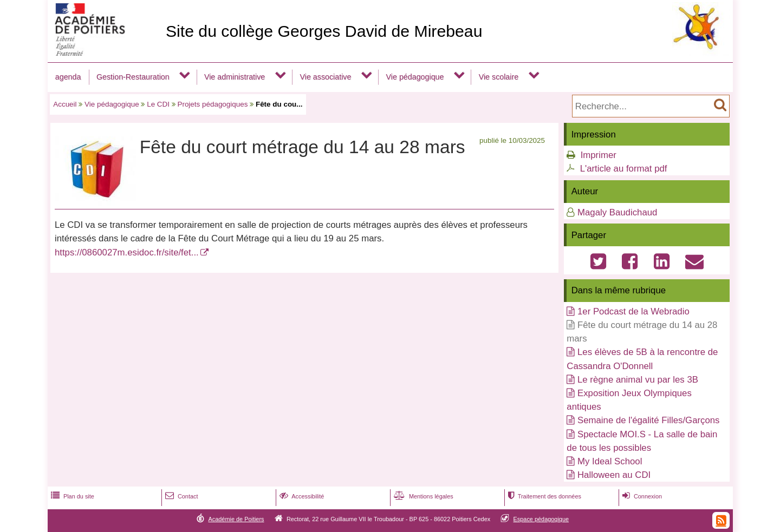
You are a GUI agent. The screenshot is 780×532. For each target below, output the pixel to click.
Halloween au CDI (614, 475)
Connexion (641, 496)
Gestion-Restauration (133, 77)
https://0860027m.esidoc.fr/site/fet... (127, 252)
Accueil (65, 104)
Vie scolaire (499, 77)
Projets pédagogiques (212, 104)
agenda (68, 77)
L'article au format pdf (624, 169)
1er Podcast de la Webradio (633, 311)
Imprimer (599, 155)
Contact (181, 496)
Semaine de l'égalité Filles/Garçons (649, 420)
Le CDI (158, 104)
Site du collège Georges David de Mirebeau (324, 31)
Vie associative (325, 77)
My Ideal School (610, 461)
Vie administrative (235, 77)
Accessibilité (301, 496)
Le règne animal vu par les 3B (638, 380)
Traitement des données (544, 496)
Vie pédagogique (415, 77)
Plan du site (71, 496)
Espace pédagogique (541, 519)
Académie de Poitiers (236, 519)
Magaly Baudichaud (617, 212)
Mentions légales (422, 496)
